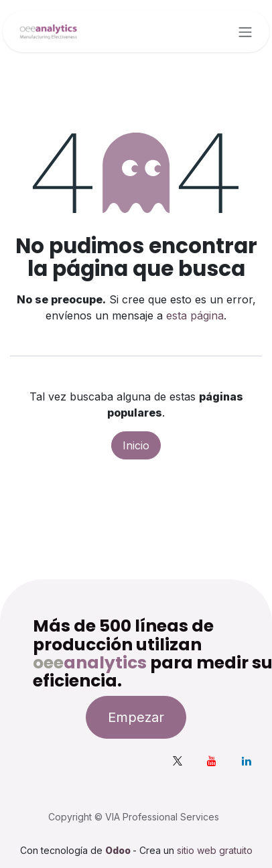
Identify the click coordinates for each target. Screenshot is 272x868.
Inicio (136, 445)
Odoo (119, 850)
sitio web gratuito (215, 850)
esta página (195, 315)
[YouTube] (212, 761)
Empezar (136, 717)
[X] (178, 761)
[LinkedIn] (247, 761)
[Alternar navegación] (245, 31)
